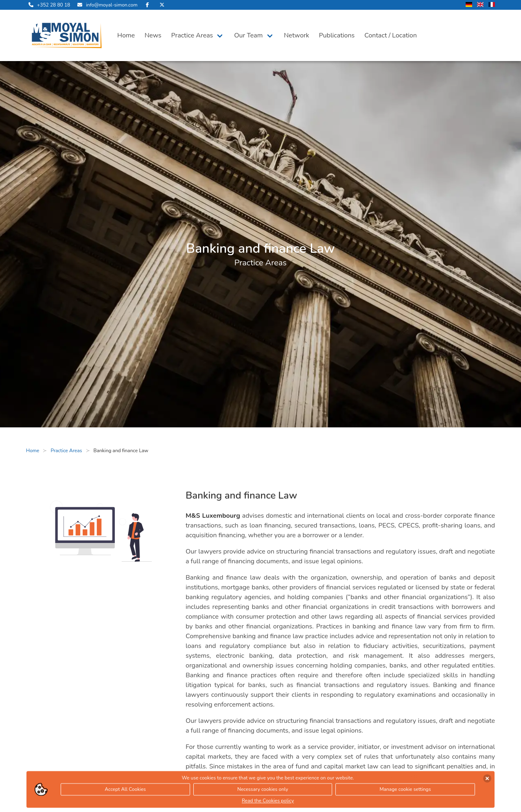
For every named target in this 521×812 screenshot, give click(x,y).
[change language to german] (469, 5)
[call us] (48, 5)
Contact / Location (391, 35)
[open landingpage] (67, 35)
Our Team (248, 35)
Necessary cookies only (263, 790)
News (153, 35)
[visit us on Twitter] (162, 5)
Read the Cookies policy (268, 802)
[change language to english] (480, 5)
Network (297, 35)
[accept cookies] (487, 779)
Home (126, 35)
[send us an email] (106, 5)
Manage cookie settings (405, 790)
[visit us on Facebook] (147, 5)
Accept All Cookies (125, 790)
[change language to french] (492, 5)
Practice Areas (192, 35)
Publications (337, 35)
